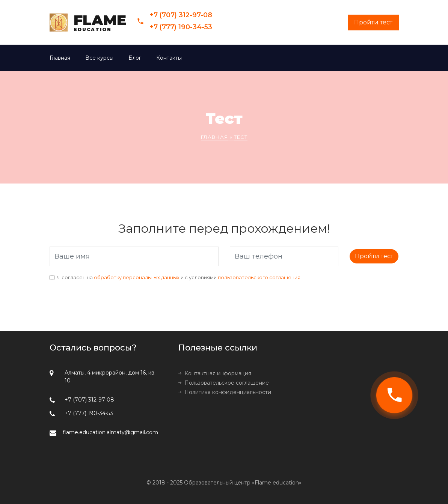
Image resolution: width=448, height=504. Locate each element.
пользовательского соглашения (259, 278)
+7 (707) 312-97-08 (181, 15)
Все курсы (99, 58)
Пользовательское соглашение (227, 383)
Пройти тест (374, 256)
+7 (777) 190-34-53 (181, 27)
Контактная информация (218, 373)
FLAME (100, 23)
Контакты (169, 58)
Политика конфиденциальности (228, 392)
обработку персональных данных (137, 278)
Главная (60, 58)
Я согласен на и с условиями (179, 278)
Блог (135, 58)
